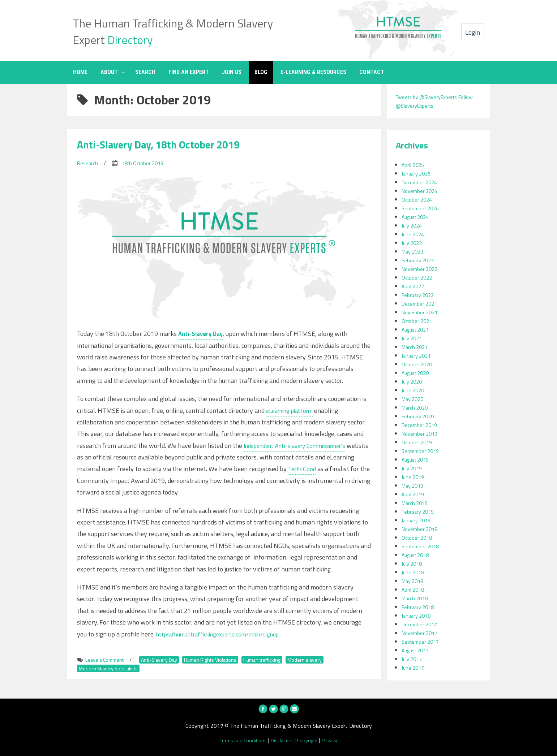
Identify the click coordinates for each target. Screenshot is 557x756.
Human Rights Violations (226, 660)
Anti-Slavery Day (168, 660)
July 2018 (413, 563)
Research (88, 163)
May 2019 (414, 485)
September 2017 (422, 641)
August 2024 (418, 217)
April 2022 (414, 286)
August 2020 (418, 373)
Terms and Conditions (240, 740)
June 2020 (414, 390)
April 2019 (414, 494)
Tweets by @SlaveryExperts (431, 97)
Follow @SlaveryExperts (426, 105)
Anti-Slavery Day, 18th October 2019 (169, 144)
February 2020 (419, 416)
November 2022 (421, 269)
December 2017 (421, 624)
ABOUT (109, 72)
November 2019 (421, 433)
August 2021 (418, 329)
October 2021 (419, 321)
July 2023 (413, 243)
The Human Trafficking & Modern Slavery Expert (174, 30)
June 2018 (414, 572)
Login (473, 32)
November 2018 (421, 529)
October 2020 (419, 364)
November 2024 (421, 191)
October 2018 (419, 537)
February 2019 (419, 511)
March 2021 (416, 347)
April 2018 (414, 589)
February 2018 (419, 607)
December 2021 (421, 303)
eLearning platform (293, 411)
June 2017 (414, 668)
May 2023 (414, 251)
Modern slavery (333, 660)
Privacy (335, 740)
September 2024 (422, 208)
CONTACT (372, 72)
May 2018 (414, 581)
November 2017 (421, 633)
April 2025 (414, 165)
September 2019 (422, 451)
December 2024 (421, 182)
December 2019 (421, 425)
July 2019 (413, 468)
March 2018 (416, 598)
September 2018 (422, 546)
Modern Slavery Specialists (111, 668)
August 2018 (418, 555)
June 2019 (414, 477)
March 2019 (416, 503)
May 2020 (414, 399)
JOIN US (232, 72)
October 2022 (419, 277)
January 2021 (418, 355)
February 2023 (419, 260)
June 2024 (414, 234)
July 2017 (413, 659)
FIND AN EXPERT (189, 72)
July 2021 (413, 338)
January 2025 (418, 173)
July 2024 (413, 225)
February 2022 (419, 295)
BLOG (261, 72)
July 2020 (413, 381)
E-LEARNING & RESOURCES (313, 72)
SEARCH (145, 72)
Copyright (311, 740)
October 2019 (419, 442)
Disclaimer (282, 740)
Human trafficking (285, 660)
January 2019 (418, 520)
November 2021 (421, 312)
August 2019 (418, 459)
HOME (80, 72)
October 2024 (419, 199)
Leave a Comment (107, 660)
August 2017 (418, 650)
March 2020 (416, 407)
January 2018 (418, 615)
